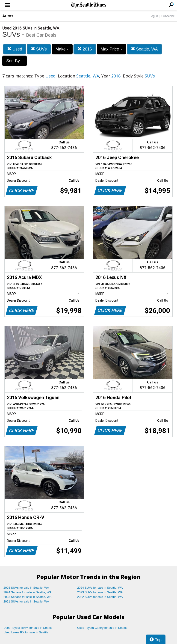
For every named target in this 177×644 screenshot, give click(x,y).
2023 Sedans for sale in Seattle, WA (27, 597)
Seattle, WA (144, 49)
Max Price (111, 49)
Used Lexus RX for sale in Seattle (26, 632)
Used (15, 49)
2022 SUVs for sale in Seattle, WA (100, 597)
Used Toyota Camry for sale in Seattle (102, 628)
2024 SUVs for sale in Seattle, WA (100, 588)
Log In (154, 16)
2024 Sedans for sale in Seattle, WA (27, 592)
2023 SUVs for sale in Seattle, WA (100, 592)
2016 (85, 49)
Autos (8, 16)
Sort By (15, 61)
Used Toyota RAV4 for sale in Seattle (28, 628)
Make (62, 49)
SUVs (39, 49)
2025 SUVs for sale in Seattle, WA (26, 588)
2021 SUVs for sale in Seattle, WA (26, 601)
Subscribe (168, 16)
